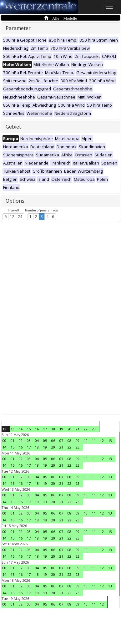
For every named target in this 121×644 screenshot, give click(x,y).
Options (15, 201)
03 (29, 441)
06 (53, 441)
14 (21, 429)
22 (86, 429)
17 (45, 429)
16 (37, 429)
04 (37, 441)
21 (78, 429)
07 (61, 441)
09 (78, 441)
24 (20, 217)
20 (69, 429)
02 (21, 441)
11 (94, 441)
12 (12, 217)
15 (29, 429)
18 (53, 429)
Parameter (18, 28)
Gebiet (13, 127)
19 (61, 429)
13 (13, 429)
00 (4, 441)
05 (45, 441)
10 (86, 441)
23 (94, 429)
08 (69, 441)
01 (13, 441)
